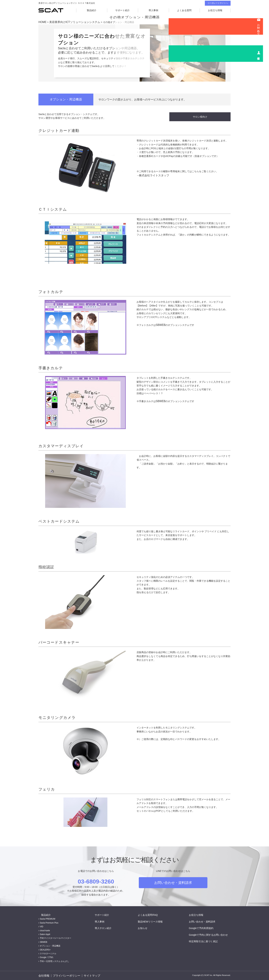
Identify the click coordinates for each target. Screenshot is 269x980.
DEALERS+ (45, 949)
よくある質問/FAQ (150, 914)
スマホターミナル (48, 953)
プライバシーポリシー (66, 975)
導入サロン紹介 (106, 928)
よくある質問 (184, 10)
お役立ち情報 (215, 10)
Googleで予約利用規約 (204, 928)
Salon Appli (45, 934)
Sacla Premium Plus (49, 922)
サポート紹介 (122, 10)
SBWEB (160, 324)
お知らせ (145, 928)
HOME (42, 22)
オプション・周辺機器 (50, 945)
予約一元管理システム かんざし (54, 961)
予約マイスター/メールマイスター (55, 938)
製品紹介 (92, 10)
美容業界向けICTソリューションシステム (71, 22)
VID (42, 926)
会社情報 (43, 975)
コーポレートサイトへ (218, 3)
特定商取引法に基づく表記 (206, 941)
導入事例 (153, 10)
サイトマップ (91, 975)
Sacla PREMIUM (48, 919)
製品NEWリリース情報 (153, 921)
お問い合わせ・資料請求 (173, 882)
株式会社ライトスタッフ (152, 175)
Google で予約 (46, 957)
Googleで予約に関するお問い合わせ (211, 934)
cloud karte (45, 930)
